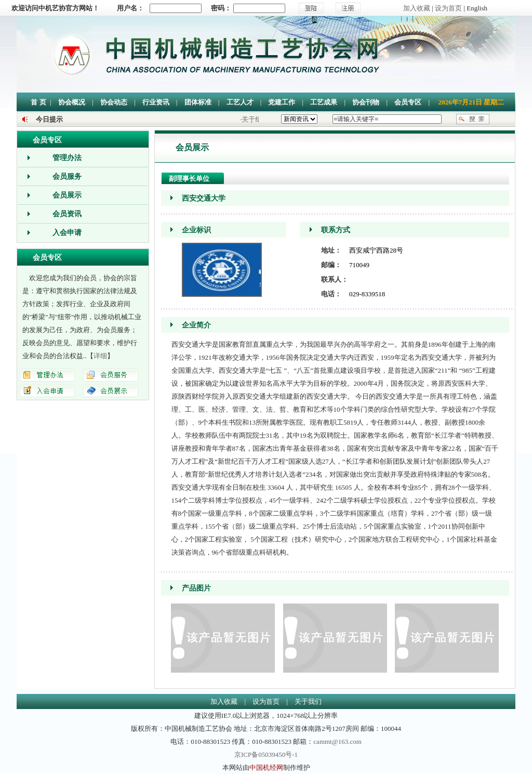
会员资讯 (67, 214)
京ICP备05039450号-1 (266, 755)
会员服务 (67, 176)
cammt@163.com (337, 742)
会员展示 (67, 195)
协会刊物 (366, 102)
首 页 (38, 102)
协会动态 (114, 102)
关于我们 (308, 701)
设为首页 (448, 8)
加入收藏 (417, 8)
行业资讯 (156, 102)
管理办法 (67, 158)
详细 (100, 356)
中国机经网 (266, 768)
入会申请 (67, 233)
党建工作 (282, 102)
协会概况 (72, 102)
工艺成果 (324, 102)
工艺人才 (240, 102)
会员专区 (408, 102)
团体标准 (198, 102)
